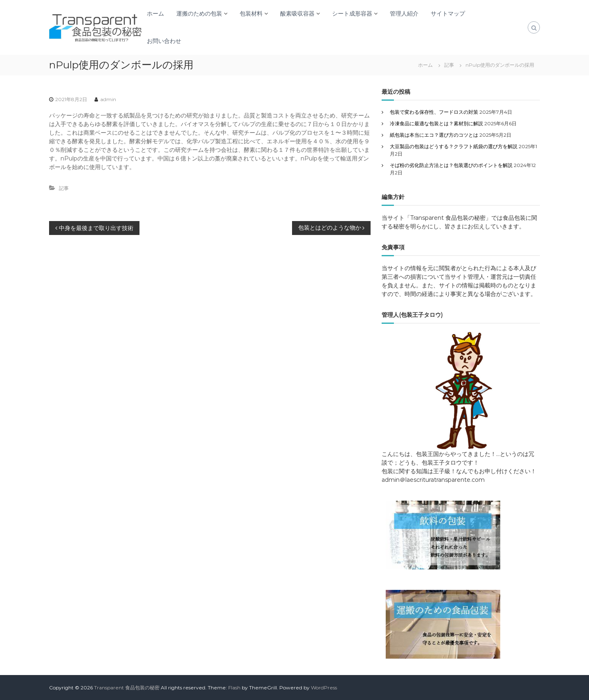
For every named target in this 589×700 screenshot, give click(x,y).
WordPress (324, 688)
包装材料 (251, 14)
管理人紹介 (404, 14)
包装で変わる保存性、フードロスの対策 (434, 112)
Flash (234, 688)
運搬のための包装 (199, 14)
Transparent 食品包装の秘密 (127, 688)
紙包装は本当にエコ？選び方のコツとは (434, 135)
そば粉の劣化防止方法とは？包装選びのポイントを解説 (451, 165)
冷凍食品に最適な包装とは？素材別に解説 (436, 123)
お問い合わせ (164, 41)
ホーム (155, 14)
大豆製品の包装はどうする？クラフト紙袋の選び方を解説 (454, 146)
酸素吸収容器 (297, 14)
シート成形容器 (352, 14)
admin (108, 99)
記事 (449, 65)
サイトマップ (448, 14)
